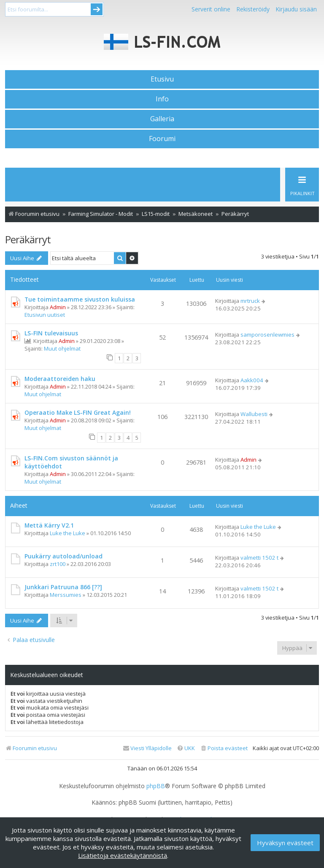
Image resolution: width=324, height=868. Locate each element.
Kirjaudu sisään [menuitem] (296, 9)
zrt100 (58, 564)
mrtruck (250, 301)
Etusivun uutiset (45, 315)
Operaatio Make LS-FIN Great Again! (78, 412)
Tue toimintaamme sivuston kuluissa (80, 299)
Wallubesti (254, 414)
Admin (58, 307)
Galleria (162, 119)
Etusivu (162, 79)
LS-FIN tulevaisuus (51, 333)
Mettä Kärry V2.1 (49, 525)
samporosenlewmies (267, 335)
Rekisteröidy (253, 9)
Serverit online (211, 9)
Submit (97, 9)
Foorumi (162, 139)
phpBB (156, 786)
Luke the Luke (67, 533)
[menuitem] (224, 748)
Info (162, 99)
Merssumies (66, 595)
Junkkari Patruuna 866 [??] (63, 587)
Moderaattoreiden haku (60, 379)
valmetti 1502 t (259, 558)
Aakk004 (252, 380)
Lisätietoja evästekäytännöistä (123, 855)
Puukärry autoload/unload (63, 556)
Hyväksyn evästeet (285, 843)
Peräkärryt (28, 239)
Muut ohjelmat (62, 348)
